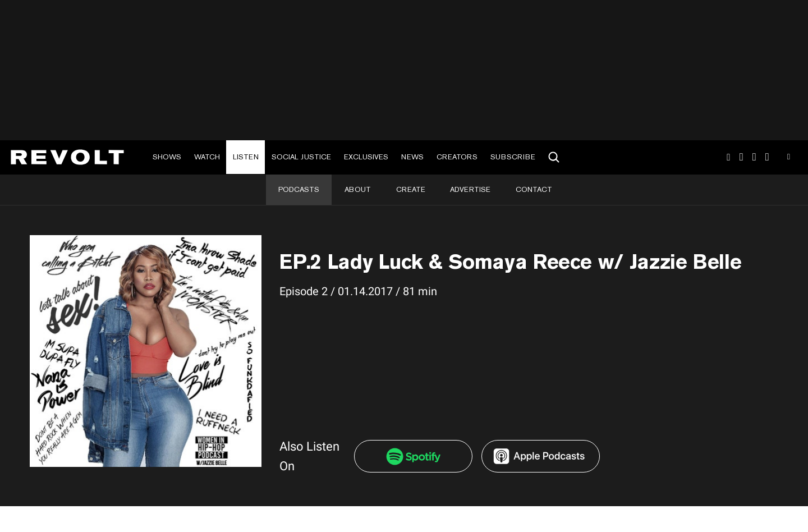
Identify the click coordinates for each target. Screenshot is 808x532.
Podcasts (299, 189)
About (358, 189)
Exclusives (366, 157)
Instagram (728, 157)
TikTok (742, 157)
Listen (246, 157)
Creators (457, 157)
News (412, 157)
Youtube (789, 158)
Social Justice (301, 157)
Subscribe (513, 157)
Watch (207, 157)
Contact (534, 189)
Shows (167, 157)
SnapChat (754, 157)
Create (411, 189)
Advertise (470, 189)
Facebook (767, 157)
